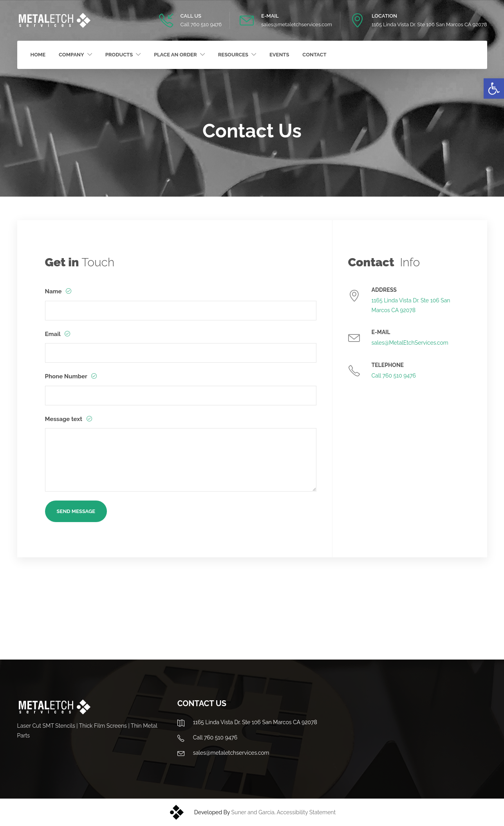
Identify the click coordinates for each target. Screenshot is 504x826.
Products (119, 55)
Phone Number (67, 376)
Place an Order (175, 55)
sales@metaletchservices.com (297, 24)
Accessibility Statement (306, 812)
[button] (494, 89)
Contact (314, 55)
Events (279, 55)
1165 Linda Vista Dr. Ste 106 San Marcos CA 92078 (429, 24)
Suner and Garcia (253, 812)
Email (53, 334)
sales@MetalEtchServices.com (410, 343)
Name (54, 291)
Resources (233, 55)
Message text (64, 419)
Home (38, 55)
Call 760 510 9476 (201, 24)
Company (71, 55)
